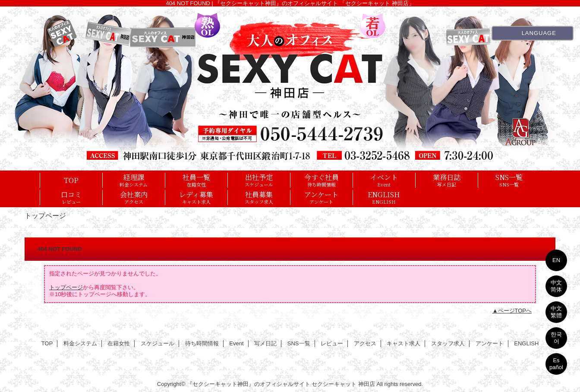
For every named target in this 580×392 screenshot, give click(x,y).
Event (236, 343)
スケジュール (158, 343)
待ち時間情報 (202, 343)
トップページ (66, 287)
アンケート (490, 343)
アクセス (365, 343)
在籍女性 (119, 343)
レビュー (332, 343)
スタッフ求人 (448, 343)
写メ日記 (265, 343)
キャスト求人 (403, 343)
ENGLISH (526, 343)
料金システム (80, 343)
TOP (71, 180)
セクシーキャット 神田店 (343, 384)
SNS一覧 (299, 343)
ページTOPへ (515, 311)
